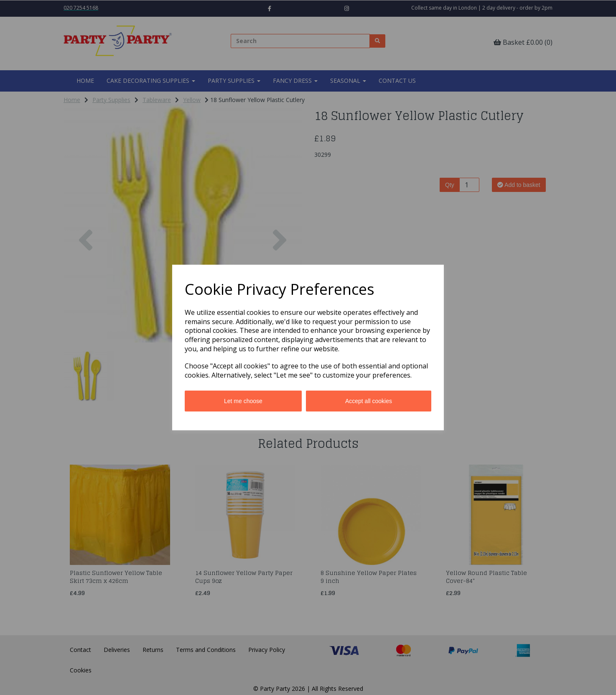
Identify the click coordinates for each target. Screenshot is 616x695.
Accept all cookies (369, 401)
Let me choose (243, 401)
